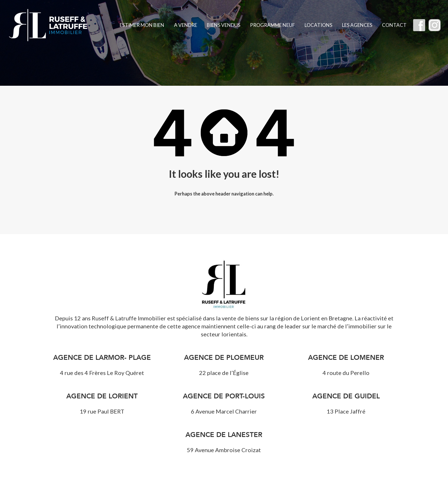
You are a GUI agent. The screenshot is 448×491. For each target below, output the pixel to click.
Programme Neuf (272, 25)
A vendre (186, 25)
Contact (394, 25)
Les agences (357, 25)
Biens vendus (224, 25)
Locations (318, 25)
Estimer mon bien (142, 25)
